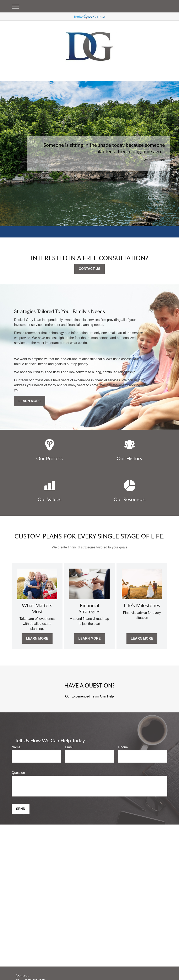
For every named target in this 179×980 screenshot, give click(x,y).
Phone (123, 747)
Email (69, 747)
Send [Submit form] (21, 809)
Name (16, 747)
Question (18, 773)
